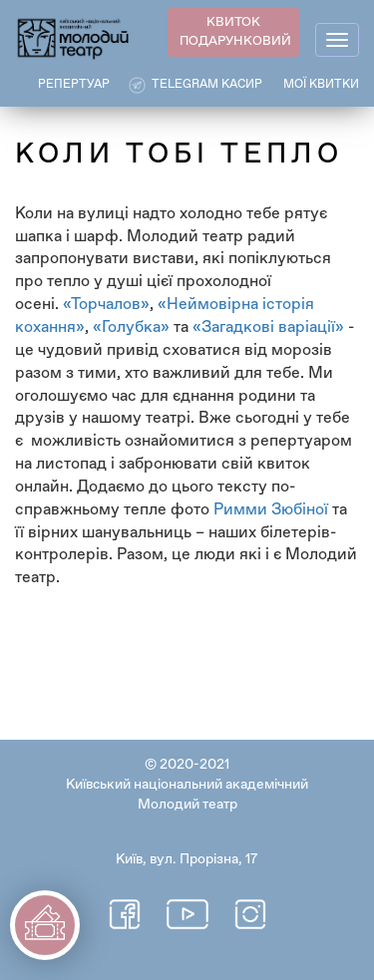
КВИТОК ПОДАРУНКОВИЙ (235, 32)
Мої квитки (321, 85)
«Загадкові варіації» (268, 328)
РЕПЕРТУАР (74, 85)
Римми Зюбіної (271, 510)
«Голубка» (131, 328)
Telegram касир (207, 85)
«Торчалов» (106, 305)
